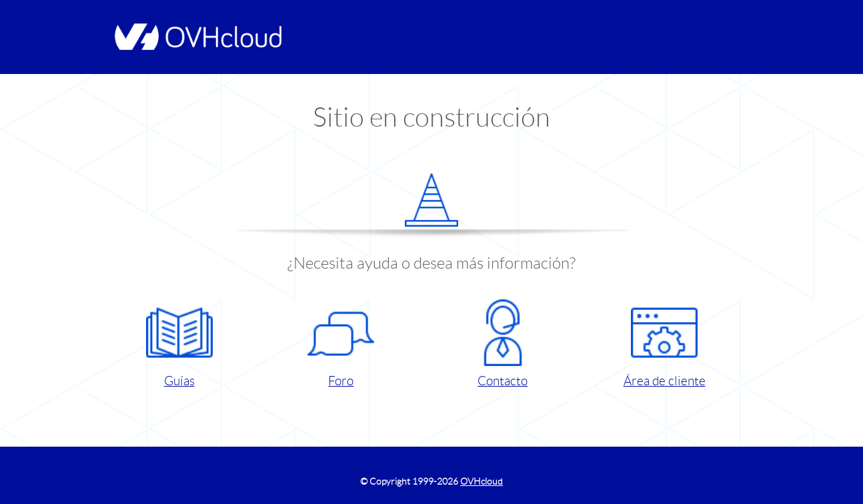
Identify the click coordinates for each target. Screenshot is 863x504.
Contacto (503, 344)
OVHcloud (482, 481)
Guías (179, 344)
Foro (341, 344)
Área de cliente (665, 344)
